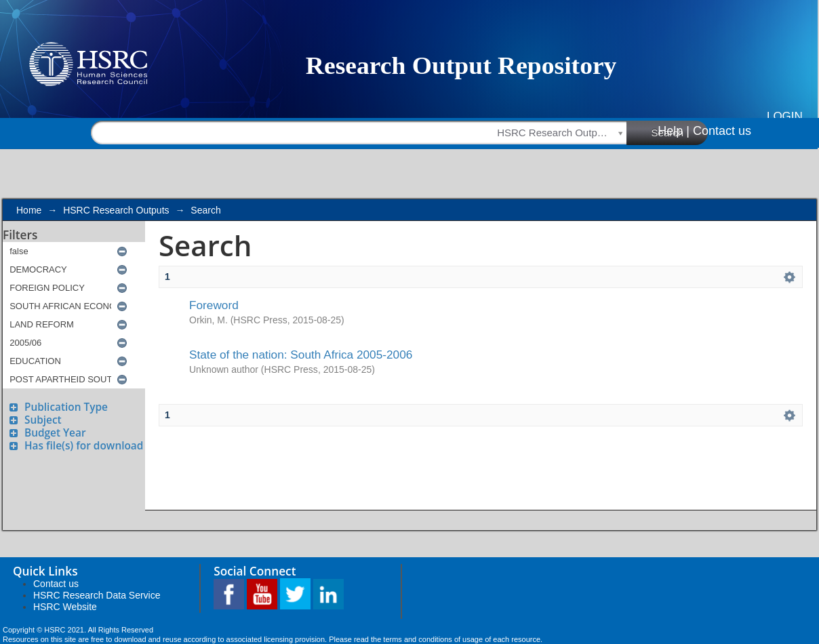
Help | (674, 131)
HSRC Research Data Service (97, 595)
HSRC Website (65, 607)
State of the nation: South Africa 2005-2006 (301, 355)
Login (785, 116)
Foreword (214, 305)
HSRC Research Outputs (116, 210)
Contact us (722, 131)
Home (29, 210)
